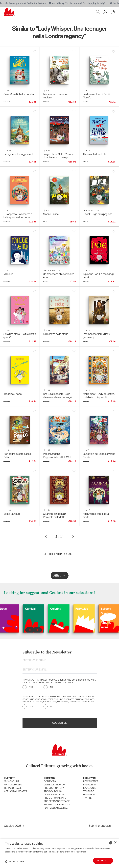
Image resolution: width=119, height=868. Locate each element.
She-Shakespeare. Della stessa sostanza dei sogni (58, 396)
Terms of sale (13, 788)
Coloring (64, 609)
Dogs (12, 609)
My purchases (13, 785)
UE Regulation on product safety (55, 787)
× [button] (115, 843)
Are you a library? (15, 791)
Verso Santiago (12, 514)
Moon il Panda (51, 214)
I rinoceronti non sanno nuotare (56, 96)
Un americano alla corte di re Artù (59, 276)
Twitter (88, 798)
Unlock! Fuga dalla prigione (98, 214)
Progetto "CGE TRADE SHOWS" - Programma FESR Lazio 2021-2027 (57, 805)
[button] (15, 862)
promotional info (55, 798)
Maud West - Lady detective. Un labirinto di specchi (99, 396)
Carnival (39, 609)
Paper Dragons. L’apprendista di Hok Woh (57, 456)
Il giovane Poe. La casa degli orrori (98, 276)
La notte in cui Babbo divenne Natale (99, 456)
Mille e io (8, 274)
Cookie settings (54, 795)
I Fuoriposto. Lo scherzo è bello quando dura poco (18, 216)
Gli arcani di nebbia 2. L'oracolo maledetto (55, 515)
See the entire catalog (59, 554)
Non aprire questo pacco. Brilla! (17, 456)
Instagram (90, 785)
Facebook (89, 788)
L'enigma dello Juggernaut (18, 154)
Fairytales (90, 609)
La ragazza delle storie (56, 334)
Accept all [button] (103, 861)
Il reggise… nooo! (13, 394)
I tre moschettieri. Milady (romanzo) (96, 336)
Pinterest (89, 795)
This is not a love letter (95, 154)
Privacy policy (53, 791)
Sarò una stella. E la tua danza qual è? (20, 336)
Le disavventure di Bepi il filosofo (96, 96)
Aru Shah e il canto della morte (96, 515)
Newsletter (91, 782)
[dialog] (59, 853)
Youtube (89, 791)
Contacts (50, 782)
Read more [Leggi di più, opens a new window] (81, 852)
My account (12, 782)
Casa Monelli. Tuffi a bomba (19, 94)
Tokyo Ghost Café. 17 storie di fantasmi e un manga (58, 156)
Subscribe (59, 723)
